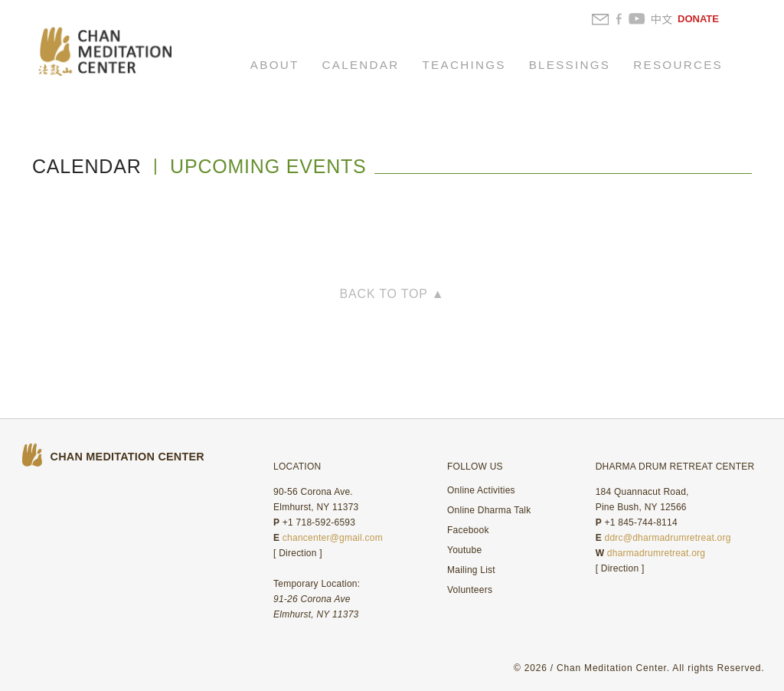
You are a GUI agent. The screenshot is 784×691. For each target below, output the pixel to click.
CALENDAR (87, 166)
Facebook (468, 530)
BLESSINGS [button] (570, 65)
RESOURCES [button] (678, 65)
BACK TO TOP (392, 294)
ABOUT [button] (275, 65)
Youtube (464, 550)
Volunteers (470, 590)
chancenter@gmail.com (333, 538)
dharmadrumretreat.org (656, 553)
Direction (298, 553)
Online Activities (481, 490)
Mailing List (471, 570)
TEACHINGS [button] (464, 65)
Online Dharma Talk (489, 510)
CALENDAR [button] (361, 65)
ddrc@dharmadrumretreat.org (667, 538)
